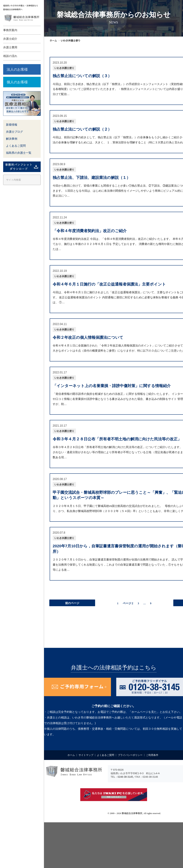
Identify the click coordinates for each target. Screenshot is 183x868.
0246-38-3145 (125, 777)
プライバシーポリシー (130, 755)
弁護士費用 (10, 47)
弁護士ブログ (14, 132)
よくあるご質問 (16, 146)
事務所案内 (10, 30)
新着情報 (12, 125)
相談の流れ (10, 56)
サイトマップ (86, 755)
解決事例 (12, 139)
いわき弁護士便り (64, 68)
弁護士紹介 (10, 39)
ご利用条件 (152, 755)
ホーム (71, 755)
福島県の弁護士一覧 (19, 153)
